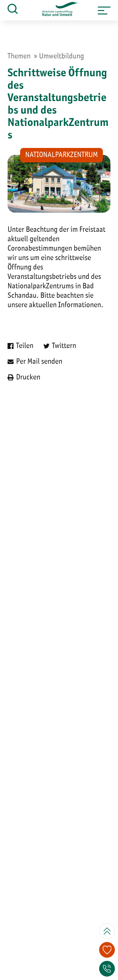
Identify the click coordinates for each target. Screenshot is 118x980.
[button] (104, 10)
